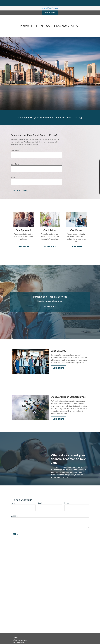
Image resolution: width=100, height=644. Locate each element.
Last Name (15, 164)
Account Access (50, 13)
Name (13, 503)
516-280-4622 (22, 640)
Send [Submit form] (15, 534)
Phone (67, 503)
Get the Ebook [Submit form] (20, 191)
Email (13, 178)
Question (14, 516)
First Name (15, 150)
